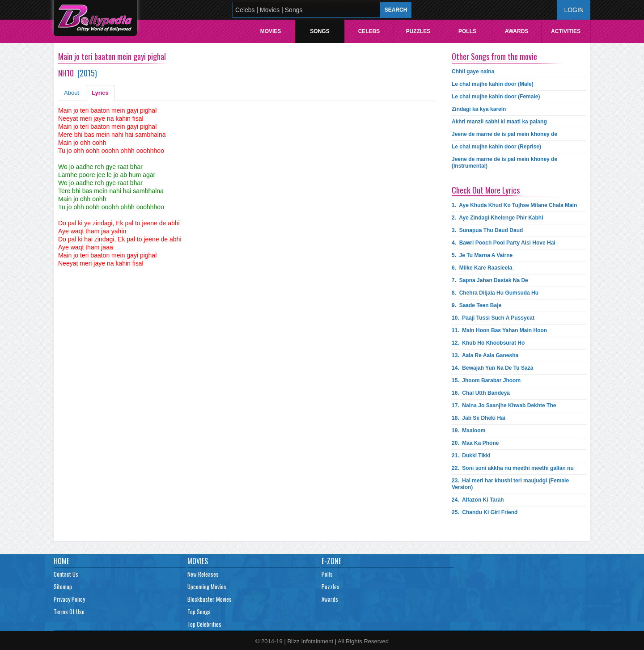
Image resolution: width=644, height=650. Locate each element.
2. (497, 218)
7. (490, 280)
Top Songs (199, 612)
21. (471, 456)
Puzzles (418, 31)
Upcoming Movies (207, 587)
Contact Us (66, 574)
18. (479, 418)
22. (513, 468)
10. (493, 318)
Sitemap (63, 587)
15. (486, 380)
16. (481, 393)
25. (485, 512)
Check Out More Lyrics (486, 190)
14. (492, 368)
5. (482, 255)
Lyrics (100, 93)
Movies (271, 31)
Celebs (369, 31)
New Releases (203, 574)
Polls (467, 31)
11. (499, 330)
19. (468, 431)
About (72, 93)
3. (487, 230)
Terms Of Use (69, 612)
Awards (517, 31)
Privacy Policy (69, 599)
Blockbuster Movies (210, 599)
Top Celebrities (204, 624)
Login (574, 10)
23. (510, 484)
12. (488, 343)
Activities (566, 31)
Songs (320, 31)
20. (475, 443)
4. (504, 243)
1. (514, 205)
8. (495, 293)
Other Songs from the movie (494, 56)
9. (477, 305)
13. (485, 355)
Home (61, 561)
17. (504, 405)
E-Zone (331, 561)
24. (478, 500)
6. (482, 268)
